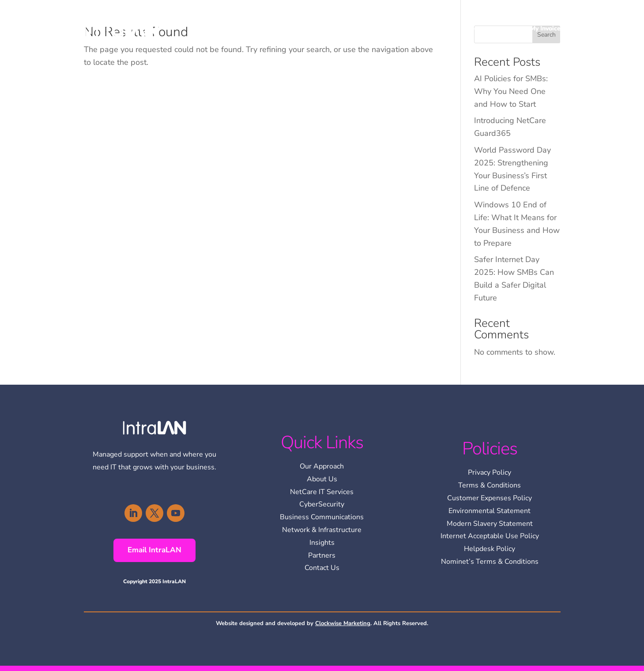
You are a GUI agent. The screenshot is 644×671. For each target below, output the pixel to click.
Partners (322, 555)
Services (433, 28)
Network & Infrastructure (322, 530)
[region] (529, 607)
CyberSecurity (322, 504)
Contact (509, 28)
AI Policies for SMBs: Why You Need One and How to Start (511, 91)
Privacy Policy (490, 472)
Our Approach (322, 466)
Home (365, 28)
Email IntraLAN (154, 550)
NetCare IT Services (322, 492)
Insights (476, 28)
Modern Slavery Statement (490, 524)
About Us (322, 479)
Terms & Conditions (490, 485)
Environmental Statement (490, 511)
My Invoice (545, 28)
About (393, 28)
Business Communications (322, 517)
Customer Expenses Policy (490, 498)
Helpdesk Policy (490, 549)
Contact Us (322, 568)
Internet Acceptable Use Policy (490, 536)
